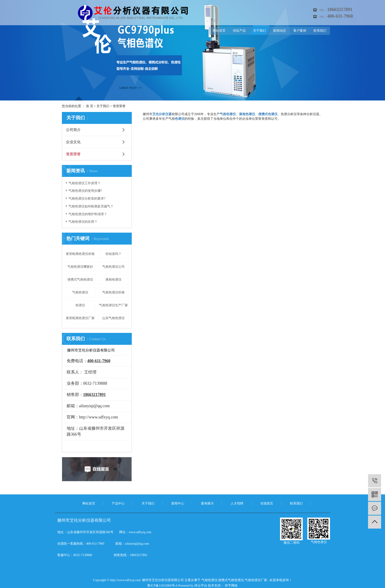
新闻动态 (280, 31)
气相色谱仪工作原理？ (85, 183)
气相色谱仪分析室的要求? (87, 199)
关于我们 (259, 31)
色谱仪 (80, 305)
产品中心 (118, 503)
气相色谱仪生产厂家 (113, 305)
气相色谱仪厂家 (256, 580)
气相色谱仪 (80, 292)
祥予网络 (231, 586)
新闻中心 (178, 503)
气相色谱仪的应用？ (83, 222)
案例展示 (207, 503)
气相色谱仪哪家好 (80, 267)
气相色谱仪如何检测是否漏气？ (91, 206)
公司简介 (73, 130)
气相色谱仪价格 (113, 292)
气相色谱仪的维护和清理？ (88, 214)
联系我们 (320, 31)
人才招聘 (237, 503)
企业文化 (73, 142)
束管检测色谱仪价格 (80, 254)
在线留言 (267, 503)
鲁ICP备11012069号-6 (162, 586)
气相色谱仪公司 (113, 267)
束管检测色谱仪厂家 (80, 318)
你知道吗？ (113, 254)
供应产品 (239, 31)
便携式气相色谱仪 (80, 280)
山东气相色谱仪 (113, 318)
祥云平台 (201, 586)
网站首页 (219, 31)
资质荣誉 (73, 154)
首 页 (90, 106)
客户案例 (300, 31)
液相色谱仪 (113, 280)
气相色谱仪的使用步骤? (85, 191)
